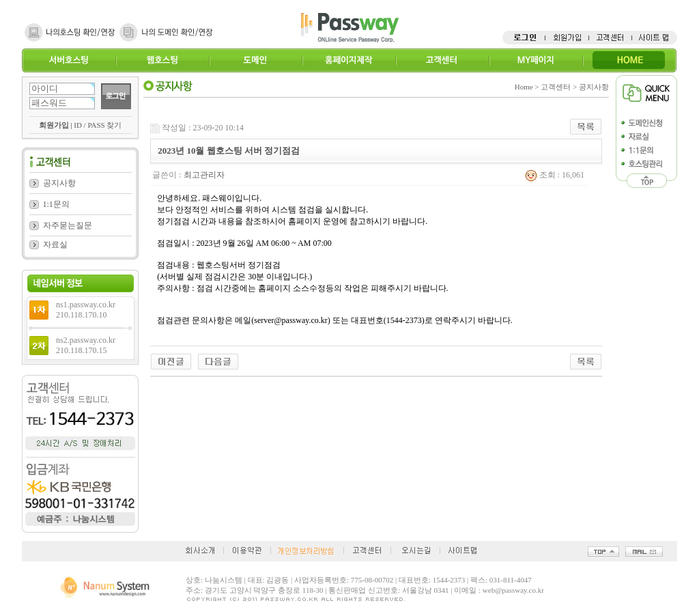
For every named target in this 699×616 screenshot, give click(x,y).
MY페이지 (536, 60)
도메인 (256, 60)
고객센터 (442, 60)
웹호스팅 (162, 60)
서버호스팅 (69, 60)
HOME (629, 60)
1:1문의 (56, 204)
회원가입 (54, 125)
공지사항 (59, 183)
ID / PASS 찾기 (98, 125)
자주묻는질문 (68, 225)
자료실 (55, 244)
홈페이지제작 (348, 60)
